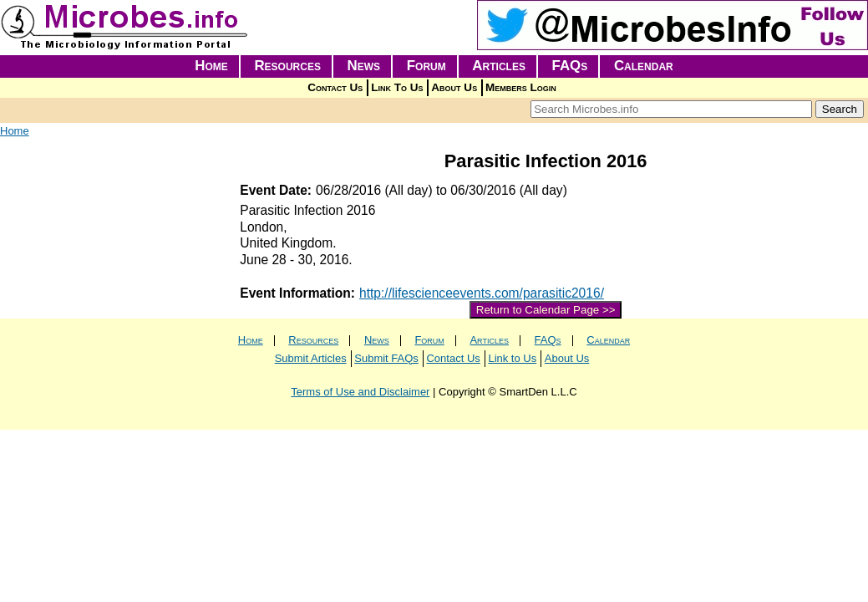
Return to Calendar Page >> (546, 310)
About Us (454, 87)
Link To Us (397, 87)
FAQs (570, 66)
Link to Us (512, 358)
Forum (426, 66)
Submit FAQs (386, 358)
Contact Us (335, 87)
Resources (287, 66)
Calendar (644, 66)
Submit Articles (311, 358)
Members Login (521, 87)
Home (211, 66)
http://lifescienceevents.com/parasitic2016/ (482, 293)
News (364, 66)
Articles (499, 66)
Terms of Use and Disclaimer (360, 392)
